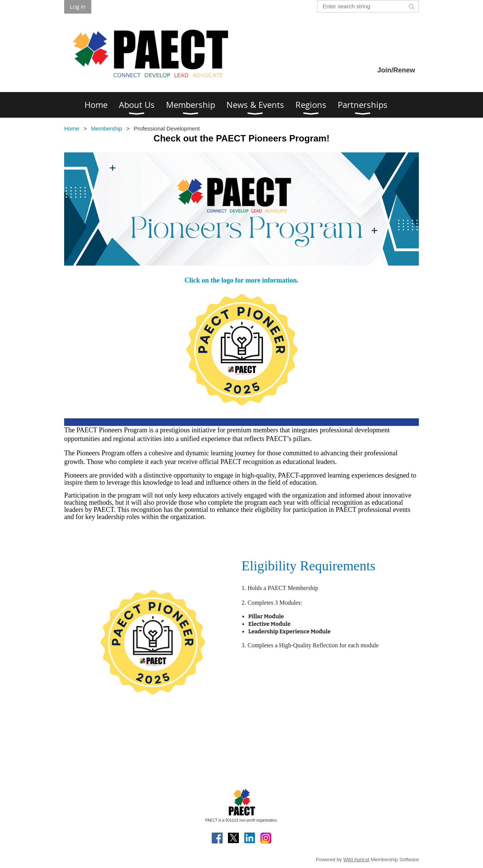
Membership (107, 128)
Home (72, 128)
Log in (78, 6)
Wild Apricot (356, 860)
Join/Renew (396, 70)
